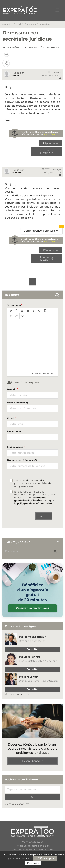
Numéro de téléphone (22, 460)
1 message (55, 72)
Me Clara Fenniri (29, 657)
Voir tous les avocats (17, 694)
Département (15, 431)
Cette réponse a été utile (43, 230)
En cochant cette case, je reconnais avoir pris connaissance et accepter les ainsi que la (34, 498)
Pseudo (12, 389)
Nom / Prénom (18, 403)
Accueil (6, 24)
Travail (18, 24)
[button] (10, 311)
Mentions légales (32, 842)
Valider (44, 516)
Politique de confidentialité (33, 846)
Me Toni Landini (29, 677)
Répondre (51, 143)
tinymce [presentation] (51, 374)
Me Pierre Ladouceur (32, 637)
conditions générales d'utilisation (30, 499)
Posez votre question (46, 152)
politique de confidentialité (34, 503)
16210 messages (52, 169)
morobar (17, 173)
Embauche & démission (37, 24)
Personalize (33, 863)
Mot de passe (15, 447)
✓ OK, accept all (45, 859)
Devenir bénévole (33, 761)
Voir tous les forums (17, 804)
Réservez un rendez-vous (32, 608)
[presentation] (10, 311)
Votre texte (14, 305)
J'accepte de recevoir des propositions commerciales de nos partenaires (33, 483)
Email (11, 418)
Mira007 (55, 47)
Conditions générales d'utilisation (33, 850)
